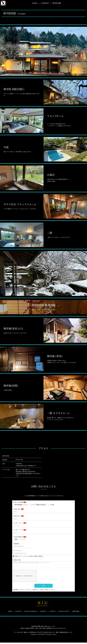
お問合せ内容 (17, 560)
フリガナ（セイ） (18, 523)
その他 (51, 505)
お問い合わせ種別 (18, 502)
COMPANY (45, 3)
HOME (35, 3)
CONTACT (52, 613)
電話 (15, 539)
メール (22, 539)
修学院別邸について (20, 505)
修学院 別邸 (57, 3)
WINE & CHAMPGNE (31, 613)
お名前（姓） (17, 509)
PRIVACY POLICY (64, 613)
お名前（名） (17, 516)
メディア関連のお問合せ (38, 505)
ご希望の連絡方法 (18, 537)
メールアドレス (17, 551)
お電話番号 (16, 544)
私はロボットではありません (23, 577)
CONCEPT (18, 613)
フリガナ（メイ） (18, 530)
